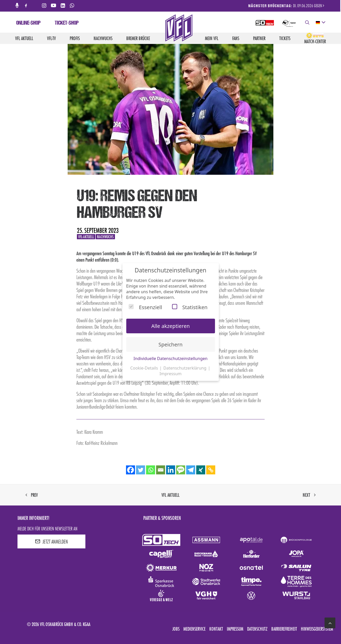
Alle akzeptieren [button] (170, 326)
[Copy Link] (211, 470)
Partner (259, 38)
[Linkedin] (171, 470)
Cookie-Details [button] (145, 368)
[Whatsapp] (151, 470)
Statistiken (190, 307)
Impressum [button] (170, 374)
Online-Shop (28, 23)
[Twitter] (141, 470)
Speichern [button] (170, 344)
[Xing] (201, 470)
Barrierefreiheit (284, 629)
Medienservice (194, 629)
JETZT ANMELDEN (51, 541)
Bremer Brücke (138, 38)
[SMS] (181, 470)
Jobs (176, 629)
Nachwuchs (103, 38)
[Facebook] (131, 470)
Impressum (235, 629)
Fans (236, 38)
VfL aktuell (24, 38)
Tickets (285, 38)
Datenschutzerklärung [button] (185, 368)
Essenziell (145, 307)
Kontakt (216, 629)
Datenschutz (257, 629)
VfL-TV (51, 38)
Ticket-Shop (67, 23)
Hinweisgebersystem (317, 629)
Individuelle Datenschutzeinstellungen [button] (170, 358)
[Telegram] (191, 470)
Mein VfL (212, 38)
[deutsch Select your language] (320, 23)
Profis (75, 38)
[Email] (161, 470)
